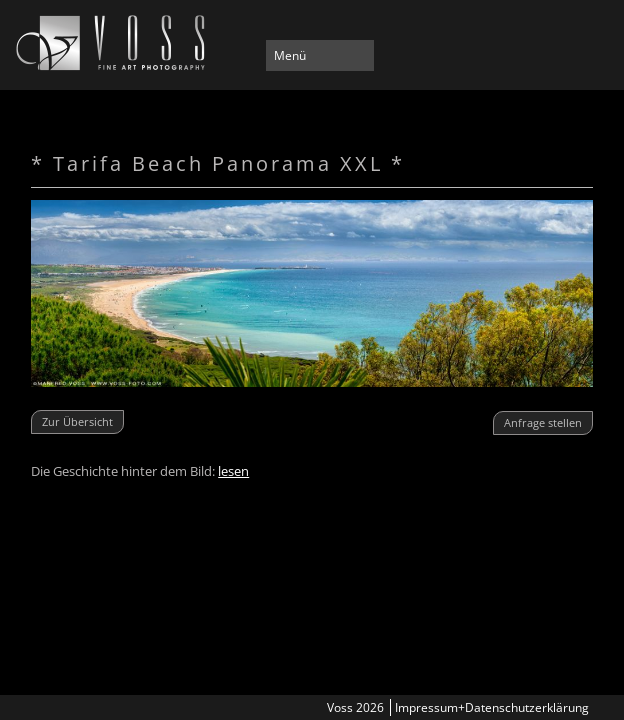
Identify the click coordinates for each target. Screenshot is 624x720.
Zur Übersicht (77, 421)
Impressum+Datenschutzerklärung (492, 707)
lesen (233, 471)
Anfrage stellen (543, 422)
